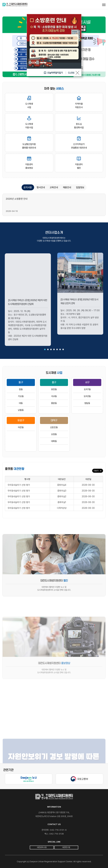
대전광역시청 (42, 847)
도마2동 (87, 396)
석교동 (54, 396)
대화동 (54, 441)
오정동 (54, 434)
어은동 (21, 427)
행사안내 (41, 187)
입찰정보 (80, 187)
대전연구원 (66, 847)
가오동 (21, 396)
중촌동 (54, 403)
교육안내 (54, 187)
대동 (21, 403)
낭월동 (21, 410)
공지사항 (28, 187)
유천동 (54, 389)
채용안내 (67, 187)
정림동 (87, 403)
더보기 (98, 471)
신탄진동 (54, 427)
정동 (21, 389)
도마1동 (87, 389)
